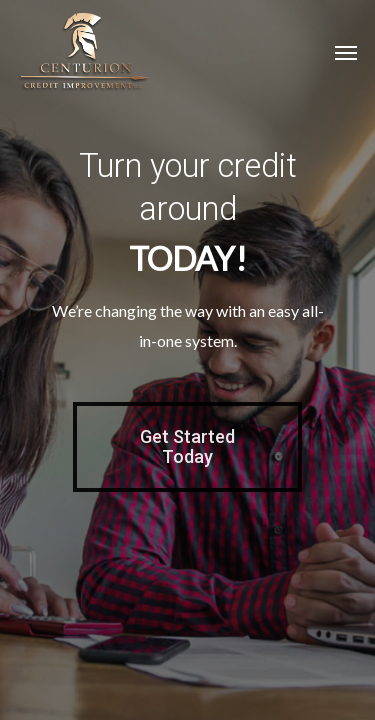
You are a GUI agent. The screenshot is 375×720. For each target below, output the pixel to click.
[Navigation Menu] (346, 52)
